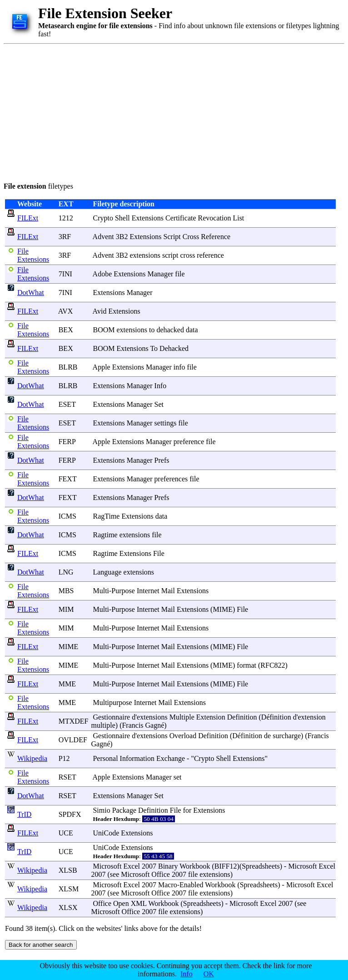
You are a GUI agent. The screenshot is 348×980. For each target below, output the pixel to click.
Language (107, 572)
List (238, 218)
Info (161, 386)
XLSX (68, 907)
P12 (64, 758)
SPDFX (70, 814)
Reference (216, 237)
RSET (67, 777)
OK (209, 974)
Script (172, 237)
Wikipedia (32, 758)
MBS (66, 591)
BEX (66, 330)
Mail (168, 591)
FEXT (68, 479)
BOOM (104, 330)
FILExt (28, 218)
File (159, 553)
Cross (191, 237)
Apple (102, 367)
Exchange (171, 758)
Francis (132, 725)
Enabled (191, 885)
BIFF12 (226, 866)
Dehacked (174, 348)
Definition (242, 717)
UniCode (106, 833)
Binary (168, 866)
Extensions (148, 218)
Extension (211, 717)
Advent (103, 237)
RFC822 (273, 665)
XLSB (68, 870)
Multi (101, 591)
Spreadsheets (261, 866)
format (246, 665)
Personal (105, 758)
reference (210, 255)
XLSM (69, 889)
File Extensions (33, 255)
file (180, 274)
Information (137, 758)
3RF (65, 237)
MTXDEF (74, 721)
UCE (66, 833)
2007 (149, 866)
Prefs (162, 460)
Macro (168, 885)
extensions (145, 255)
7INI (65, 274)
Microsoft (107, 866)
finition (281, 717)
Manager (160, 274)
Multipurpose (112, 702)
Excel (132, 866)
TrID (24, 814)
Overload (183, 736)
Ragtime (105, 535)
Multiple (182, 717)
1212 (66, 218)
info (179, 367)
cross (187, 255)
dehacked (170, 330)
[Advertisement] (126, 111)
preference (189, 442)
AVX (66, 311)
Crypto (103, 218)
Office (161, 874)
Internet (148, 591)
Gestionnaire (111, 717)
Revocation (215, 218)
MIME (223, 609)
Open (121, 903)
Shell (122, 218)
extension (312, 717)
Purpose (123, 591)
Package (124, 810)
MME (67, 684)
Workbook (195, 866)
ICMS (67, 516)
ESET (67, 404)
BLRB (68, 367)
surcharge (287, 736)
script (170, 255)
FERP (67, 442)
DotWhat (31, 292)
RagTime (106, 516)
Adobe (102, 274)
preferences (171, 479)
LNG (66, 572)
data (192, 330)
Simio (101, 810)
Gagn (153, 725)
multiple (103, 725)
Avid (100, 311)
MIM (66, 609)
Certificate (181, 218)
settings (166, 423)
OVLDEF (73, 740)
